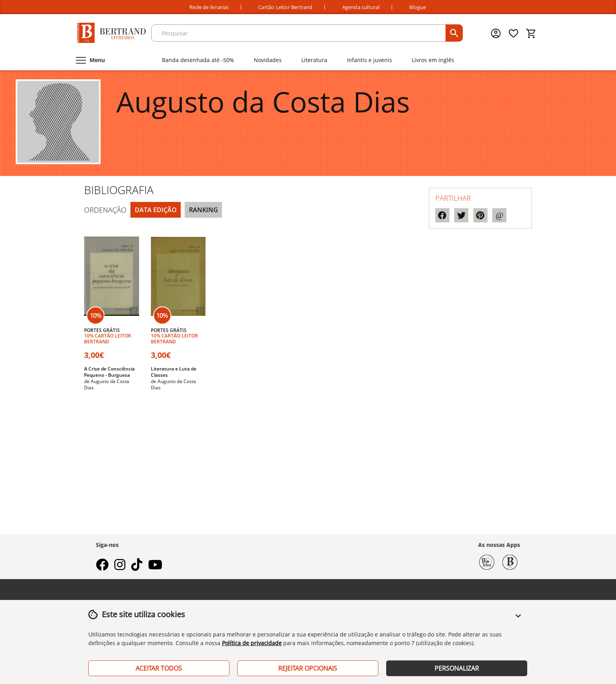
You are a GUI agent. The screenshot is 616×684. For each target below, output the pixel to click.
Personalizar (457, 668)
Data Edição (156, 210)
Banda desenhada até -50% (198, 60)
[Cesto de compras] (531, 33)
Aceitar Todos (159, 668)
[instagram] (120, 567)
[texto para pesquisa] (300, 33)
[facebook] (102, 567)
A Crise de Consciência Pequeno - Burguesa (109, 372)
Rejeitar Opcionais (308, 668)
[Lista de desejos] (514, 33)
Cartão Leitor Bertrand (285, 7)
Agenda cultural (361, 7)
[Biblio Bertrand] (487, 561)
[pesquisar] (454, 33)
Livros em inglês (433, 60)
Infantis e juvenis (369, 60)
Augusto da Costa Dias (107, 384)
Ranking (203, 210)
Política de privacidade (252, 643)
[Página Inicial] (112, 33)
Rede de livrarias (209, 7)
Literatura (314, 60)
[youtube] (155, 567)
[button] (518, 620)
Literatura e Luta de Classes (174, 372)
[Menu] (90, 60)
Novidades (268, 60)
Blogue (418, 7)
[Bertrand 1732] (510, 561)
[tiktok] (137, 567)
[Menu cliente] (497, 33)
